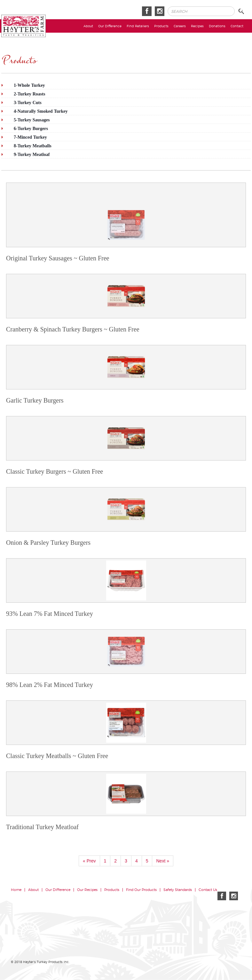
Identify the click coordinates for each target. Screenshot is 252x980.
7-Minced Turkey (30, 137)
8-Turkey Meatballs (33, 146)
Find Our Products (141, 890)
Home (16, 890)
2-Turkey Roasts (29, 94)
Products (161, 26)
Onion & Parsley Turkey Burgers (48, 543)
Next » (162, 861)
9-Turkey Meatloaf (32, 154)
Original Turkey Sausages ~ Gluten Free (58, 258)
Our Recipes (87, 890)
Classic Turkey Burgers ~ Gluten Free (55, 471)
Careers (180, 26)
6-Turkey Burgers (31, 128)
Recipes (197, 26)
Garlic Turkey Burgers (35, 400)
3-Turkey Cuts (28, 102)
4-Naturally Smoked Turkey (41, 111)
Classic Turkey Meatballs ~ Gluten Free (57, 756)
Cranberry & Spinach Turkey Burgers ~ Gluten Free (73, 329)
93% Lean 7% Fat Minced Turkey (50, 614)
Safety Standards (178, 890)
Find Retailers (138, 26)
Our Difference (110, 26)
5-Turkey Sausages (32, 120)
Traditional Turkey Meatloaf (42, 827)
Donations (217, 26)
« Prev (89, 861)
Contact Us (208, 890)
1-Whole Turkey (29, 85)
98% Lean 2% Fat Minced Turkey (50, 685)
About (88, 26)
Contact (237, 26)
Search (243, 11)
